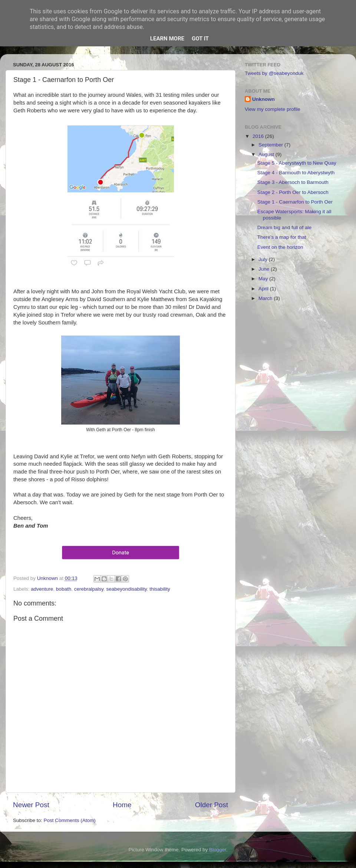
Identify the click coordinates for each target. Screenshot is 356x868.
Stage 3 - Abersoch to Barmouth (293, 182)
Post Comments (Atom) (70, 820)
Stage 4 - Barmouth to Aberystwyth (296, 173)
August (267, 154)
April (264, 289)
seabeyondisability (126, 589)
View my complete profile (273, 109)
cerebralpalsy (89, 589)
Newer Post (31, 805)
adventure (42, 589)
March (266, 298)
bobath (64, 589)
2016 (259, 136)
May (264, 279)
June (265, 269)
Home (122, 805)
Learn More (167, 39)
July (264, 259)
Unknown (263, 99)
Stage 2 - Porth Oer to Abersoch (293, 192)
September (271, 145)
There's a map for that (282, 237)
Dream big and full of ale (284, 227)
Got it (200, 39)
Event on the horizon (280, 247)
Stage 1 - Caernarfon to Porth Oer (295, 202)
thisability (160, 589)
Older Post (212, 805)
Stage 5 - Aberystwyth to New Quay (297, 163)
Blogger (218, 850)
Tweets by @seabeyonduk (274, 73)
